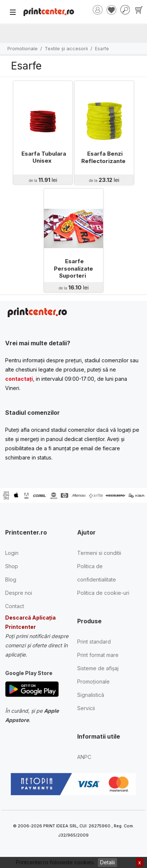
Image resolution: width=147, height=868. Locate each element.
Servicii (86, 708)
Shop (12, 566)
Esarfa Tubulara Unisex (44, 157)
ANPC (84, 757)
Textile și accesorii (66, 48)
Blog (11, 579)
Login (12, 553)
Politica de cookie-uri (103, 593)
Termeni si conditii (99, 553)
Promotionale (23, 48)
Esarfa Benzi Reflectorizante (103, 157)
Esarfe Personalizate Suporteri (73, 268)
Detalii (107, 862)
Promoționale (93, 681)
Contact (15, 606)
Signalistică (91, 695)
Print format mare (98, 655)
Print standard (94, 642)
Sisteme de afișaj (98, 668)
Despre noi (19, 593)
